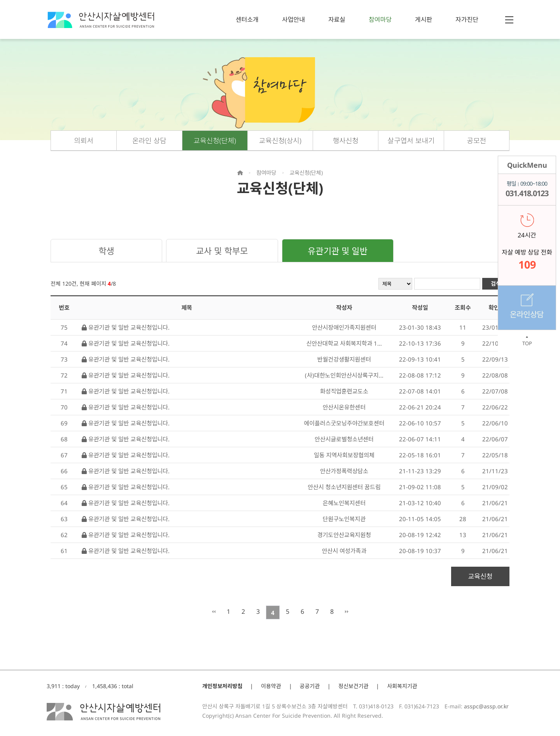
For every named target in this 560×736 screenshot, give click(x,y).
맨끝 (347, 611)
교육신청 (480, 576)
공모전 (477, 141)
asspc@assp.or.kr (486, 706)
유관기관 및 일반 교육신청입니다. (126, 327)
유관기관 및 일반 (338, 251)
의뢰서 (84, 141)
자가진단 (467, 19)
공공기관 (310, 686)
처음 (214, 611)
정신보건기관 (353, 686)
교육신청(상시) (280, 141)
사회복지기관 (402, 686)
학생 (106, 251)
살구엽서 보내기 (411, 141)
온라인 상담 (149, 141)
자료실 (337, 19)
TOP (527, 341)
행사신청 (346, 141)
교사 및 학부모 (222, 251)
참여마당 (380, 19)
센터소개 (247, 19)
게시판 (423, 19)
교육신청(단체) (215, 141)
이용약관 (271, 686)
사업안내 (293, 19)
